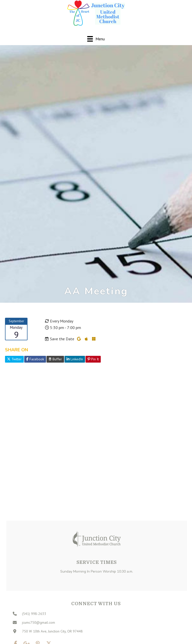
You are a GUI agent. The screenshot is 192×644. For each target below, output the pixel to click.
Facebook (35, 359)
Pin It (93, 359)
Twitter (14, 359)
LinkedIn (75, 359)
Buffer (55, 359)
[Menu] (96, 39)
